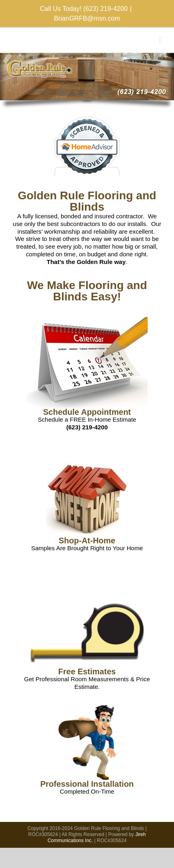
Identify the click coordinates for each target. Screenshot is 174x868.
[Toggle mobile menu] (160, 40)
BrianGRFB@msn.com (87, 18)
